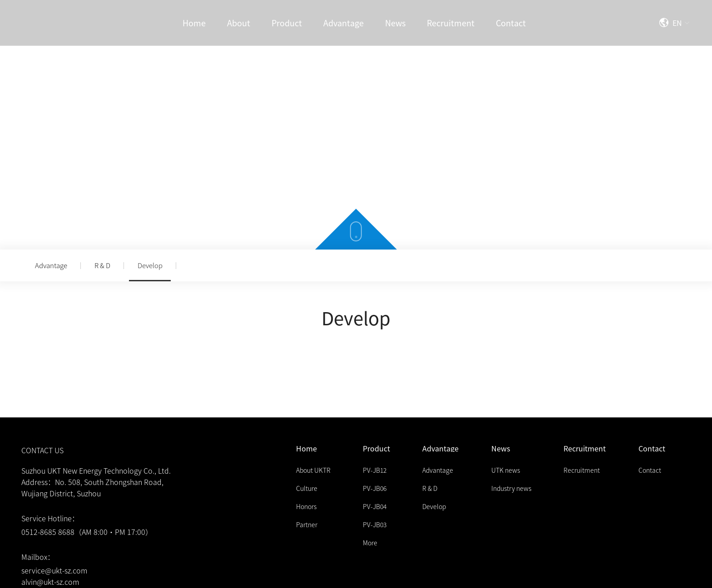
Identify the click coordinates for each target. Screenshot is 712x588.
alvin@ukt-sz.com (50, 582)
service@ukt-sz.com (54, 570)
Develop (150, 265)
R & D (102, 265)
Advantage (51, 265)
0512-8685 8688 (48, 532)
